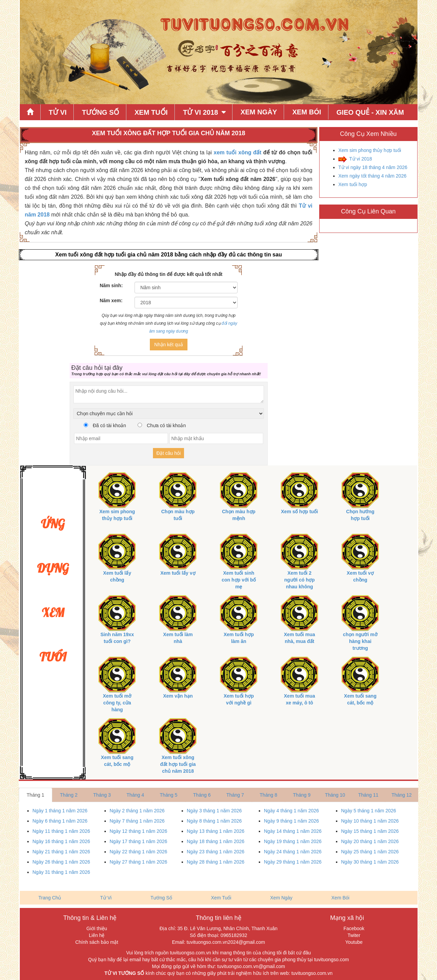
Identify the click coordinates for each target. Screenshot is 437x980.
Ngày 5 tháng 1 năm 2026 (369, 811)
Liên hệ (97, 935)
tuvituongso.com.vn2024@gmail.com (226, 942)
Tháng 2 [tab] (69, 795)
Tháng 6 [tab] (202, 795)
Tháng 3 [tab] (102, 795)
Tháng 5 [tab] (168, 795)
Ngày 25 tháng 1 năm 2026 (370, 852)
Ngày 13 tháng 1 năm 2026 (216, 831)
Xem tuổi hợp (353, 184)
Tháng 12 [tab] (402, 795)
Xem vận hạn (178, 696)
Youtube (354, 942)
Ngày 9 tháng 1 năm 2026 (291, 821)
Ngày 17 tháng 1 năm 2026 (138, 841)
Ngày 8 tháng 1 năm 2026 (214, 821)
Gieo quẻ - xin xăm (370, 112)
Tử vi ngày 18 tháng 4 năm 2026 (373, 167)
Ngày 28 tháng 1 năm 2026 (216, 862)
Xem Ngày (259, 112)
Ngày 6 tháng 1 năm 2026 (60, 821)
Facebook (354, 928)
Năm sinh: (111, 285)
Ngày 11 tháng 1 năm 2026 (61, 831)
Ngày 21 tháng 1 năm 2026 (61, 852)
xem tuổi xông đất (238, 152)
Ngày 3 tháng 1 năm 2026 (214, 811)
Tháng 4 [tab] (135, 795)
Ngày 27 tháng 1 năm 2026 (138, 862)
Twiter (354, 935)
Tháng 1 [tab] (35, 795)
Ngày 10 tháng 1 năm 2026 (370, 821)
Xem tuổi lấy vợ (178, 573)
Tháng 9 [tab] (302, 795)
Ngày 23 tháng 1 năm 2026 (216, 852)
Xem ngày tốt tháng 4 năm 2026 (372, 176)
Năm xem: (111, 300)
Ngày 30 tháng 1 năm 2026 (370, 862)
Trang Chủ (50, 898)
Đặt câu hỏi (168, 453)
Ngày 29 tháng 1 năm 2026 (293, 862)
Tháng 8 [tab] (269, 795)
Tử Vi (58, 112)
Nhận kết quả (169, 345)
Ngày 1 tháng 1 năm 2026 (60, 811)
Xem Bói (307, 112)
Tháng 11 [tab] (368, 795)
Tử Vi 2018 (201, 112)
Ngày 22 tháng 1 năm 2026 (138, 852)
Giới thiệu (97, 928)
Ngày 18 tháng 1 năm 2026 (216, 841)
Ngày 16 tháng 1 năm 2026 (61, 841)
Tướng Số (101, 112)
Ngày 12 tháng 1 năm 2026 (138, 831)
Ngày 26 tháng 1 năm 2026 (61, 862)
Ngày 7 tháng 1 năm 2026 (137, 821)
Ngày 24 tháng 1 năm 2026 (293, 852)
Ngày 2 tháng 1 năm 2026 (137, 811)
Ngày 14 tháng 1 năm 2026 (293, 831)
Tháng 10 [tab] (335, 795)
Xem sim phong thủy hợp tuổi (370, 150)
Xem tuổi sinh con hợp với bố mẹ (239, 580)
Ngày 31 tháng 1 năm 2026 (61, 872)
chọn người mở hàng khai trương (360, 641)
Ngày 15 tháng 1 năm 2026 (370, 831)
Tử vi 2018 (361, 159)
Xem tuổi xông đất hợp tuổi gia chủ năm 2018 (178, 764)
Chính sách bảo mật (97, 942)
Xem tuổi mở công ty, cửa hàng (117, 703)
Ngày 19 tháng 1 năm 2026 (293, 841)
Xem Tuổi (151, 112)
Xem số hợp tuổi (299, 512)
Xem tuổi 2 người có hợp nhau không (300, 580)
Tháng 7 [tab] (235, 795)
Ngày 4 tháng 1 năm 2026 (291, 811)
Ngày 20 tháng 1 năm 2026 (370, 841)
